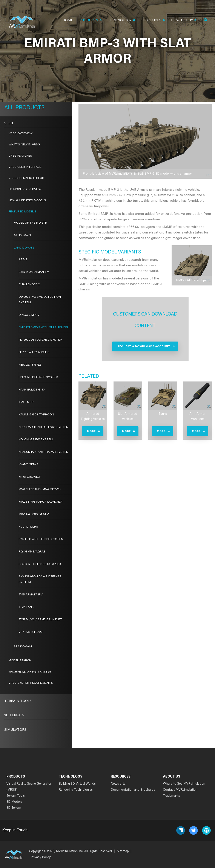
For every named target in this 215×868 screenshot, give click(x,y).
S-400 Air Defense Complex (40, 564)
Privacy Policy (41, 857)
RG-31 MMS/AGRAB (32, 552)
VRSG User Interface (25, 167)
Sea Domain (23, 647)
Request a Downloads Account (144, 346)
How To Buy (184, 21)
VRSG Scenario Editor (26, 178)
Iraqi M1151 (27, 402)
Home (68, 20)
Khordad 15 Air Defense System (44, 427)
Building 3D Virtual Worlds (77, 784)
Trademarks (171, 796)
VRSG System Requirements (31, 683)
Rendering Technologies (76, 790)
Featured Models (22, 212)
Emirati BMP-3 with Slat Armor (43, 328)
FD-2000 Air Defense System (41, 340)
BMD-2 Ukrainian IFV (34, 272)
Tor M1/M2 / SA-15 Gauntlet (40, 620)
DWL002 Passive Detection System (40, 300)
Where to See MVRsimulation (184, 784)
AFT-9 (23, 260)
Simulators (15, 730)
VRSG (9, 124)
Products (91, 21)
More (91, 431)
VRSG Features (20, 156)
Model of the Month (30, 223)
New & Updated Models (27, 201)
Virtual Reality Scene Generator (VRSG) (29, 787)
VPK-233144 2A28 (31, 632)
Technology (121, 21)
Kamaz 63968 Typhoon (36, 415)
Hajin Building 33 (32, 390)
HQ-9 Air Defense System (38, 377)
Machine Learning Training (30, 672)
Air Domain (22, 235)
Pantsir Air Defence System (41, 539)
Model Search (20, 661)
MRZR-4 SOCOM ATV (34, 514)
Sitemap (123, 851)
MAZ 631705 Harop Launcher (41, 502)
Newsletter (119, 784)
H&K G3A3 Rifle (30, 365)
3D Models (14, 802)
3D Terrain (14, 715)
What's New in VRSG (24, 145)
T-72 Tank (26, 607)
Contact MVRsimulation (180, 790)
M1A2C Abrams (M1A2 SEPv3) (40, 490)
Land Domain (24, 248)
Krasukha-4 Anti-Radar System (44, 452)
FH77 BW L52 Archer (34, 352)
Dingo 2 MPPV (29, 315)
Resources (153, 21)
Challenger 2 (29, 285)
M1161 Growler (30, 477)
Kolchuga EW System (36, 440)
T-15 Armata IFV (31, 595)
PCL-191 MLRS (28, 527)
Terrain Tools (18, 701)
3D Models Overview (25, 189)
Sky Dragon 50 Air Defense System (40, 580)
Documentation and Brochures (133, 790)
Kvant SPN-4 (28, 465)
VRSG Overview (21, 134)
